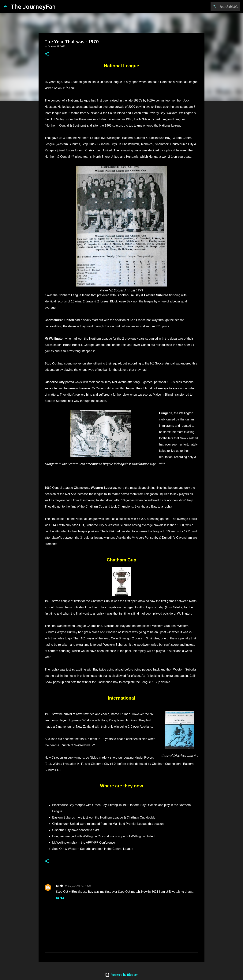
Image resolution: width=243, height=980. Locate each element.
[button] (47, 54)
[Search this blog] (220, 7)
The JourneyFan (33, 6)
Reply (60, 898)
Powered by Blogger (121, 975)
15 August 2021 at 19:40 (78, 886)
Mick (59, 886)
